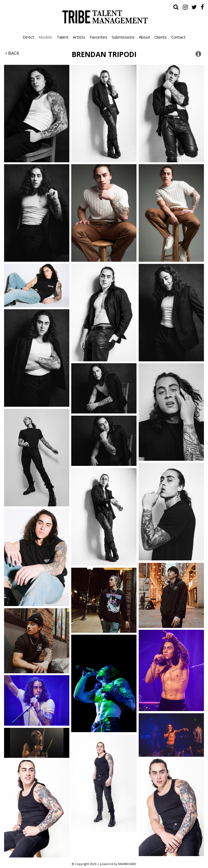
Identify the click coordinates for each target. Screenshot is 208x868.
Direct (28, 37)
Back (12, 53)
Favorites (98, 37)
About (144, 37)
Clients (161, 37)
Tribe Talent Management (104, 17)
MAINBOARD (127, 864)
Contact (178, 37)
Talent (63, 37)
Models (45, 37)
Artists (79, 37)
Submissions (123, 37)
